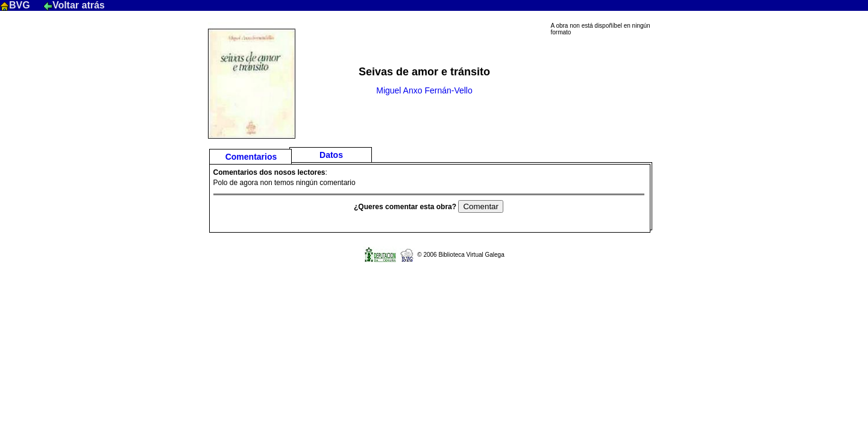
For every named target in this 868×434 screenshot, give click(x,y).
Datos (331, 155)
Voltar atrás (74, 5)
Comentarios (251, 157)
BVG (16, 5)
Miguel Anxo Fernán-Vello (424, 90)
